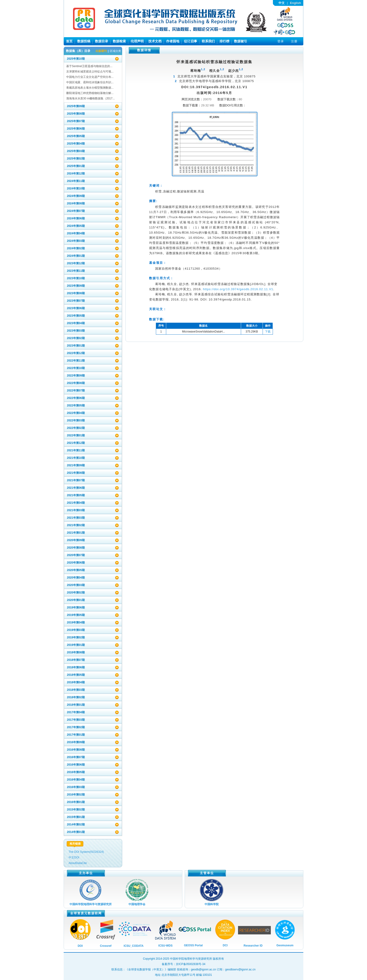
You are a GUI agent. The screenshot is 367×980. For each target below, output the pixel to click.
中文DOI (74, 857)
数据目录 (102, 41)
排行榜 (224, 41)
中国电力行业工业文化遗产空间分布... (90, 77)
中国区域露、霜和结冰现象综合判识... (90, 82)
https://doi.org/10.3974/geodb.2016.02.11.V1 (238, 289)
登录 (281, 41)
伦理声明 (137, 41)
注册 (294, 41)
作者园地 (173, 41)
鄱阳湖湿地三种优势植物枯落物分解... (90, 93)
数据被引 (241, 41)
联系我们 (208, 41)
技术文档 (155, 41)
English (295, 3)
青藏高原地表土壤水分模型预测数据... (90, 88)
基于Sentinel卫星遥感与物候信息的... (89, 66)
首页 (69, 41)
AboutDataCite (78, 863)
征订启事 (191, 41)
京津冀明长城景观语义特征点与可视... (90, 72)
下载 (268, 332)
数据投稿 (84, 41)
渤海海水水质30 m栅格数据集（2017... (90, 98)
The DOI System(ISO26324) (86, 852)
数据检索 (119, 41)
